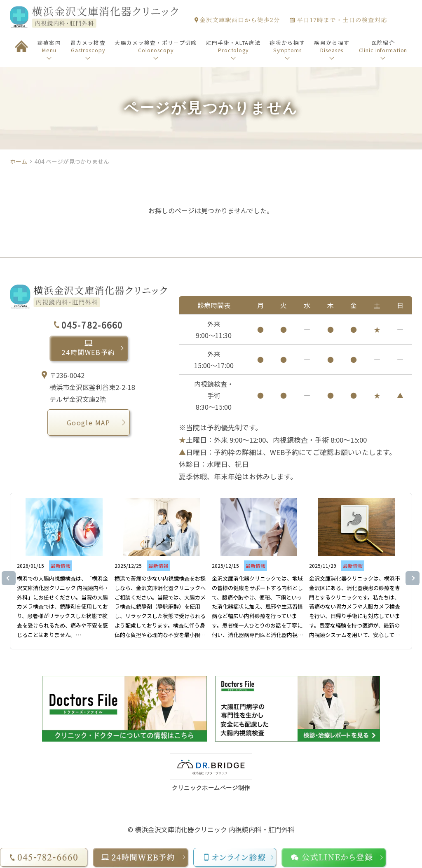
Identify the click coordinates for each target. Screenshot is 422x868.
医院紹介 (383, 47)
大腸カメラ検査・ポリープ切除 (156, 47)
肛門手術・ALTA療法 (233, 47)
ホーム (19, 162)
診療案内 (49, 47)
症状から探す (287, 47)
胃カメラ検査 (88, 47)
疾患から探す (332, 47)
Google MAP (89, 423)
